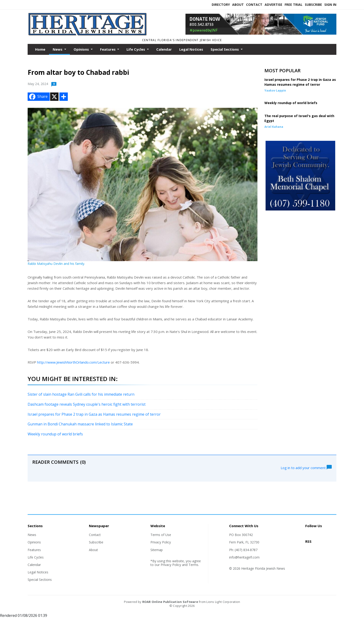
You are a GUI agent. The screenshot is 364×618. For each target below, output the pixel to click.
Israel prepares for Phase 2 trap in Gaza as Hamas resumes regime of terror (94, 414)
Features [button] (108, 49)
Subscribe (313, 5)
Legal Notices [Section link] (38, 572)
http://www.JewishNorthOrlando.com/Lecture (73, 362)
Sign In (330, 5)
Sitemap (157, 550)
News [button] (58, 49)
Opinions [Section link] (34, 542)
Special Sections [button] (225, 49)
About (238, 5)
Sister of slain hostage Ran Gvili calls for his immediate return (81, 394)
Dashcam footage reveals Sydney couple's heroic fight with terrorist (87, 404)
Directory (221, 5)
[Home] (88, 34)
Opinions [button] (82, 49)
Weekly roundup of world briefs (55, 434)
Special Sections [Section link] (40, 580)
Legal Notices (191, 49)
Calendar (164, 49)
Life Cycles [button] (136, 49)
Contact (254, 5)
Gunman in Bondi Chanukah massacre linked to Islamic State (80, 424)
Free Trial (294, 5)
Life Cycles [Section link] (36, 557)
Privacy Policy (161, 542)
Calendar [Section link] (34, 565)
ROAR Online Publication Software (170, 602)
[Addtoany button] (64, 97)
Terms (193, 565)
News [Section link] (32, 535)
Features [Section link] (34, 550)
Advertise (273, 5)
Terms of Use (161, 535)
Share (38, 97)
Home (40, 49)
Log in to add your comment (306, 467)
